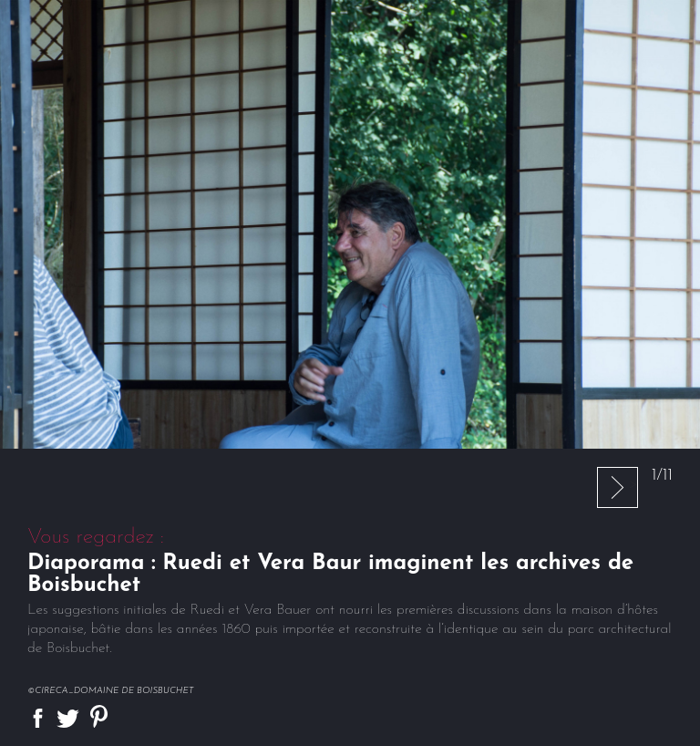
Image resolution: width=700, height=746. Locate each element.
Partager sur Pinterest (99, 716)
